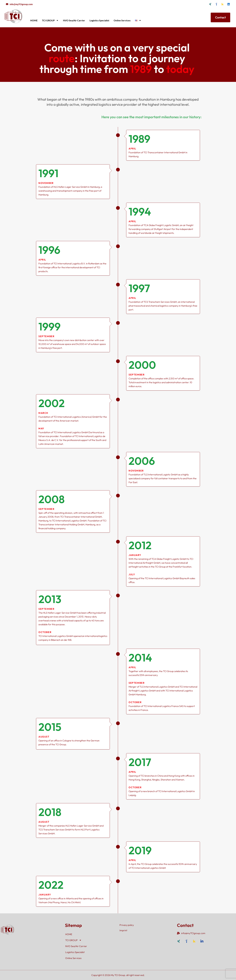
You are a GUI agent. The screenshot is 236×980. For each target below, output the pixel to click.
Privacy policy (127, 925)
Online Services (122, 20)
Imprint (123, 930)
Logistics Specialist (99, 20)
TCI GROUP (50, 20)
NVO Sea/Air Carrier (74, 20)
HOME (34, 20)
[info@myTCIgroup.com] (7, 4)
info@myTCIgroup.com (21, 4)
